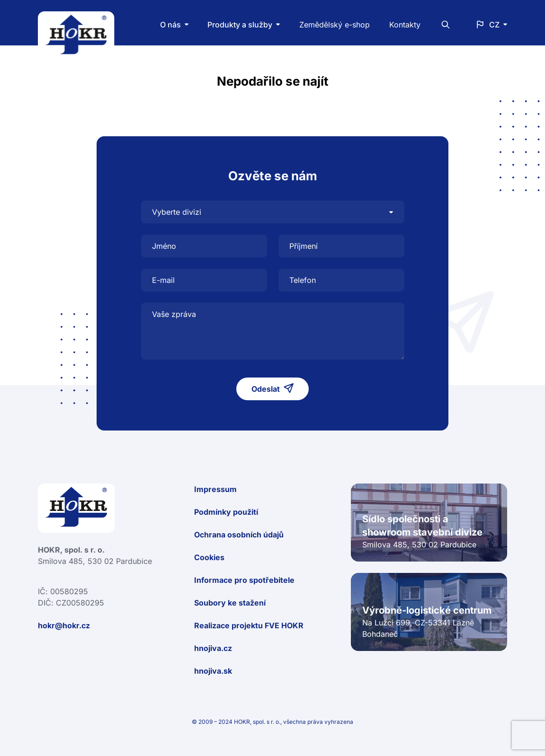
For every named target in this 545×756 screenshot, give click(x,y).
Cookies (209, 557)
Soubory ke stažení (230, 603)
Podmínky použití (226, 512)
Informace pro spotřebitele (244, 580)
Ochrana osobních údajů (239, 535)
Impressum (215, 489)
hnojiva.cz (213, 648)
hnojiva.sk (213, 671)
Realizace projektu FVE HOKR (249, 625)
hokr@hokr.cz (64, 625)
